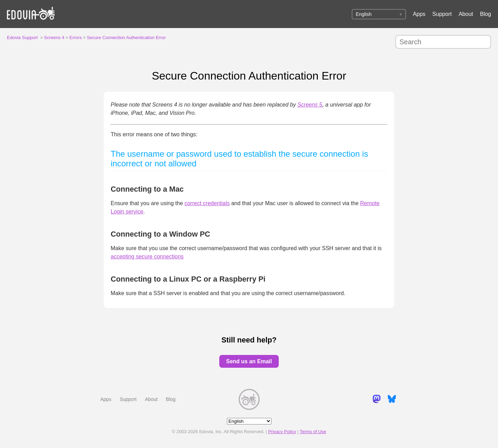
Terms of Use (313, 432)
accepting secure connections (147, 257)
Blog (486, 14)
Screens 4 (54, 38)
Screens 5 (310, 105)
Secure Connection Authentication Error (126, 38)
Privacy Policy (282, 432)
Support (442, 14)
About (466, 14)
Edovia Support (22, 38)
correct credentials (207, 203)
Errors (76, 38)
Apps (419, 14)
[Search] (443, 42)
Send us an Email (249, 361)
